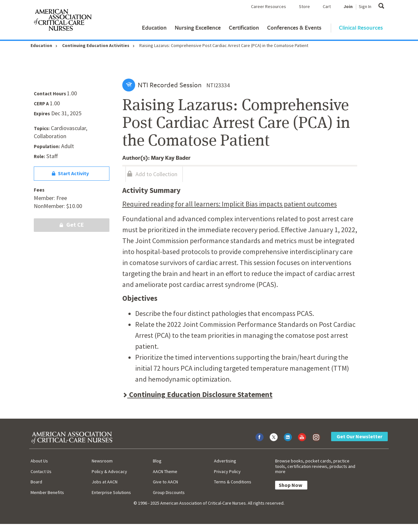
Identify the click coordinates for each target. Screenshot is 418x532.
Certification (244, 28)
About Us (39, 461)
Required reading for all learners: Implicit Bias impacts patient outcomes (230, 204)
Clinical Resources (361, 28)
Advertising (225, 461)
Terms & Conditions (233, 482)
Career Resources (269, 6)
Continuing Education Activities (96, 45)
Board (36, 482)
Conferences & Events (294, 28)
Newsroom (102, 461)
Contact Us (41, 471)
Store (304, 6)
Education (154, 28)
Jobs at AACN (105, 482)
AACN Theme (165, 471)
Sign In (365, 6)
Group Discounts (169, 492)
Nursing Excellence (198, 28)
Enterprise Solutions (111, 492)
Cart (327, 6)
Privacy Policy (227, 471)
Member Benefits (47, 492)
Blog (157, 461)
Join (348, 6)
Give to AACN (165, 482)
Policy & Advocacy (109, 471)
